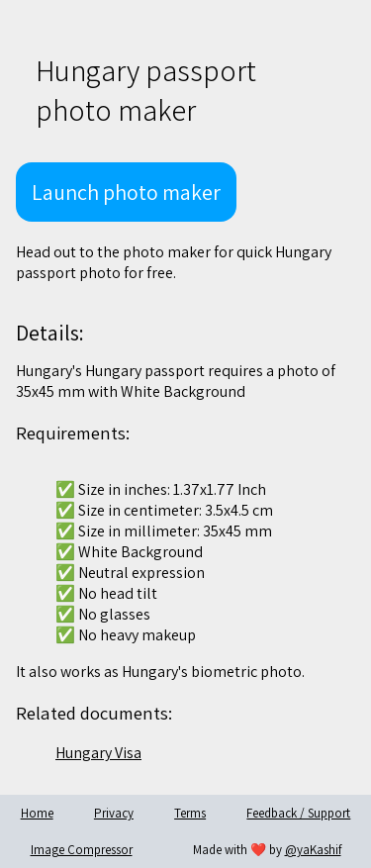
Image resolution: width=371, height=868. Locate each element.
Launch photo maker (126, 192)
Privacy (114, 813)
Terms (190, 813)
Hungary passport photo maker (146, 90)
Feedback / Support (298, 813)
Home (37, 813)
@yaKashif (313, 850)
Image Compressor (82, 850)
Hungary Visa (98, 753)
